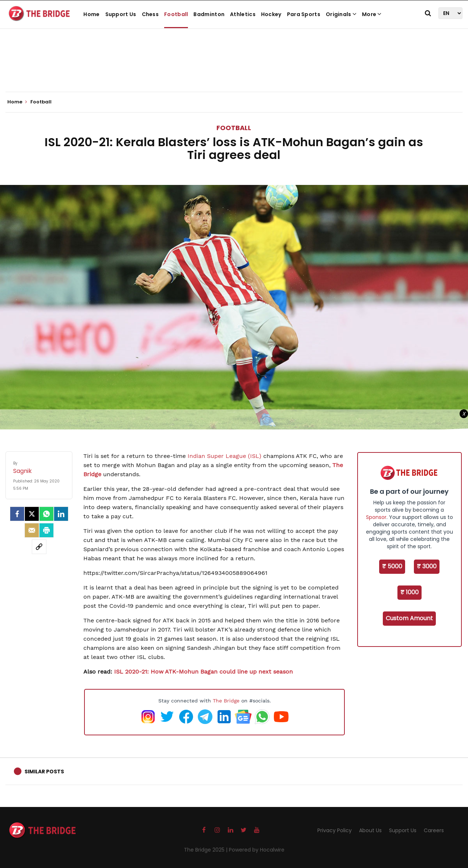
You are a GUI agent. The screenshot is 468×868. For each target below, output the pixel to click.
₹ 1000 (409, 592)
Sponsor (376, 517)
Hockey (271, 14)
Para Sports (304, 14)
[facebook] (17, 514)
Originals (341, 14)
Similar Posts (44, 772)
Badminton (209, 14)
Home (91, 14)
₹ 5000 (392, 566)
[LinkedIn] (61, 514)
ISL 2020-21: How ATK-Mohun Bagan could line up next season (203, 672)
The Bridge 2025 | (206, 850)
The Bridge (226, 701)
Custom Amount (409, 618)
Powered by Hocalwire (257, 850)
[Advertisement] (234, 69)
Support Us (121, 14)
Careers (434, 830)
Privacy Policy (335, 830)
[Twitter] (32, 514)
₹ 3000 (427, 566)
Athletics (243, 14)
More (372, 14)
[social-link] (39, 547)
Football (176, 14)
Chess (150, 14)
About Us (370, 830)
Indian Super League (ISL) (224, 456)
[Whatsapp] (46, 514)
